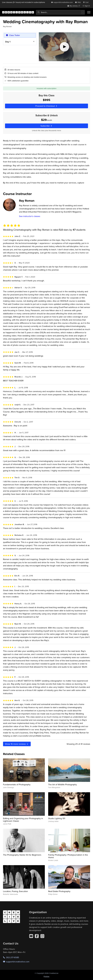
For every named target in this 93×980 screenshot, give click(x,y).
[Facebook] (37, 936)
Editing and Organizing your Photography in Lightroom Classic (23, 820)
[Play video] (64, 47)
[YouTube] (31, 936)
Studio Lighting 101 (57, 818)
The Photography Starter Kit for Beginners (22, 855)
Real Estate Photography (59, 891)
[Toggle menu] (89, 12)
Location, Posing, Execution (15, 891)
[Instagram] (42, 936)
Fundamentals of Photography (17, 784)
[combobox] (60, 12)
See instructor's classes (30, 216)
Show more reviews (17, 744)
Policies (46, 976)
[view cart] (86, 2)
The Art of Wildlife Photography (62, 784)
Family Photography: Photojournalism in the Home (68, 856)
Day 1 (8, 42)
